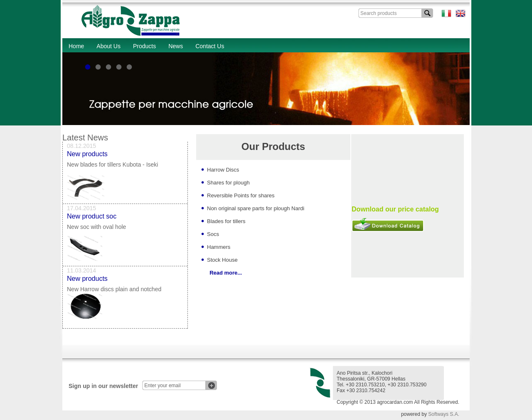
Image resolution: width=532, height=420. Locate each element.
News (176, 46)
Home (76, 46)
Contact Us (210, 46)
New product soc (92, 218)
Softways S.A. (444, 414)
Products (144, 46)
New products (87, 156)
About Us (108, 46)
